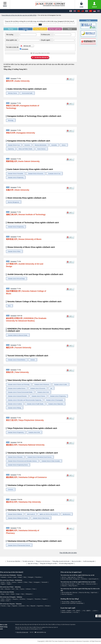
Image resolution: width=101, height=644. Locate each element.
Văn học (64, 577)
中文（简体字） (77, 611)
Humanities (54, 145)
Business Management (14, 202)
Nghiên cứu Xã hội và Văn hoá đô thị (49, 514)
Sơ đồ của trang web (89, 561)
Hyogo (18, 594)
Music (9, 306)
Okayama (15, 599)
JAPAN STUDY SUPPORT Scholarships (72, 603)
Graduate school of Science (38, 396)
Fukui (34, 589)
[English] (75, 11)
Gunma (14, 582)
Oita (28, 606)
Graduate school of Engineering (16, 177)
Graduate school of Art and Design (16, 279)
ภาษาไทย (76, 612)
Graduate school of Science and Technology (19, 384)
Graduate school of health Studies (35, 404)
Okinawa (47, 606)
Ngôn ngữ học (72, 577)
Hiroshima (22, 599)
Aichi (13, 589)
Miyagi (20, 577)
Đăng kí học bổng (76, 602)
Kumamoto (22, 606)
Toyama (22, 589)
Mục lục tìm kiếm (76, 561)
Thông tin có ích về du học (43, 561)
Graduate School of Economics (36, 174)
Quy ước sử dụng (33, 564)
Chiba (26, 582)
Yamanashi (44, 582)
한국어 (95, 611)
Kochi (8, 601)
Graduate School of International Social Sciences (40, 457)
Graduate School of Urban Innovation (51, 461)
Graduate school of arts (43, 392)
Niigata (9, 584)
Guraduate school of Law (54, 174)
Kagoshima (40, 606)
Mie (17, 589)
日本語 (63, 611)
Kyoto (7, 594)
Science (64, 145)
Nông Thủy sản (73, 586)
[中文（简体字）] (79, 11)
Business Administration (41, 145)
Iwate (15, 577)
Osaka (12, 594)
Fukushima (38, 577)
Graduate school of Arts (34, 432)
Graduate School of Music (14, 251)
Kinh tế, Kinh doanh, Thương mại (70, 579)
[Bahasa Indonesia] (95, 11)
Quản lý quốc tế (31, 514)
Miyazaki (33, 606)
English (69, 611)
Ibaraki (3, 582)
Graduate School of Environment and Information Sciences (22, 461)
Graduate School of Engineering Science (18, 465)
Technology (11, 120)
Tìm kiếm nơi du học (28, 561)
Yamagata (31, 577)
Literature (33, 360)
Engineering (11, 149)
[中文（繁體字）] (83, 11)
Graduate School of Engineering (16, 227)
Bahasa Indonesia (66, 612)
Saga (9, 606)
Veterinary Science (13, 93)
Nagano (3, 584)
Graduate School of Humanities (16, 174)
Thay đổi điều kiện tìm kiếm (68, 553)
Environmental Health (27, 93)
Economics (27, 145)
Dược (83, 584)
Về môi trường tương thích (66, 564)
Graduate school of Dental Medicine (17, 360)
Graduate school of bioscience (42, 384)
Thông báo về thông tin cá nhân (48, 564)
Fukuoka (3, 606)
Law (51, 388)
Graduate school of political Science (17, 388)
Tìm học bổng (65, 602)
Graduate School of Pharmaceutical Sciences (19, 545)
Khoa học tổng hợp (67, 594)
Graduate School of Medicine (15, 514)
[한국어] (87, 11)
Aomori (10, 577)
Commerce (11, 489)
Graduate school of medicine (15, 404)
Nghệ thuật (94, 593)
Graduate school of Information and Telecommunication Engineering (25, 400)
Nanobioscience (67, 514)
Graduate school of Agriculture (56, 404)
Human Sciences (41, 149)
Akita (25, 577)
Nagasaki (15, 606)
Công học (64, 586)
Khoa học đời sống (84, 593)
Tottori (3, 599)
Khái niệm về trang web (22, 632)
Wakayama (29, 594)
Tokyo (30, 582)
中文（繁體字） (87, 611)
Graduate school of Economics (38, 388)
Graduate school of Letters (61, 384)
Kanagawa (25, 49)
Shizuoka (7, 589)
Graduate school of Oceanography (55, 400)
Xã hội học (84, 579)
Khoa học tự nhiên (91, 584)
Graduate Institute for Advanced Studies (18, 335)
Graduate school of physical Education (17, 396)
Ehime (3, 601)
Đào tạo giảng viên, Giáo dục (69, 593)
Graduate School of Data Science (41, 518)
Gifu (2, 589)
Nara (23, 594)
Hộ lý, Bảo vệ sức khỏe (68, 584)
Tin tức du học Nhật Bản (14, 561)
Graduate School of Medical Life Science (18, 518)
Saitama (20, 582)
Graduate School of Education (15, 457)
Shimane (8, 599)
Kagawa (44, 599)
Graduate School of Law (14, 145)
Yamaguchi (30, 599)
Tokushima (38, 599)
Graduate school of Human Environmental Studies (20, 392)
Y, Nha (78, 584)
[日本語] (71, 11)
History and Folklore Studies (26, 149)
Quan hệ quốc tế (93, 579)
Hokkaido (3, 577)
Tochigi (8, 582)
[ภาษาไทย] (98, 11)
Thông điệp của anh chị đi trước (61, 561)
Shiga (2, 594)
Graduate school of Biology (15, 408)
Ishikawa (28, 589)
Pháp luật (80, 577)
